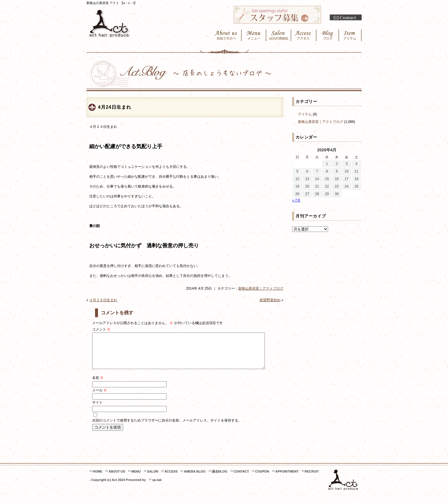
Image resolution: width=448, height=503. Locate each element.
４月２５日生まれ (103, 300)
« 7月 (296, 200)
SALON (153, 478)
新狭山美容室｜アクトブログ (261, 288)
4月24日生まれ (115, 107)
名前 (98, 385)
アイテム (305, 114)
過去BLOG (220, 478)
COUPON (262, 478)
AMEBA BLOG (195, 478)
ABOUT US (117, 478)
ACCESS (171, 478)
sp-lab (157, 487)
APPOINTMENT (287, 478)
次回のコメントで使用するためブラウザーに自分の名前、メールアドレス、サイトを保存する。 (167, 427)
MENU (136, 478)
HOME (98, 478)
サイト (97, 409)
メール (100, 397)
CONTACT (241, 478)
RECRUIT (312, 478)
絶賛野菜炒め (270, 300)
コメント (101, 329)
